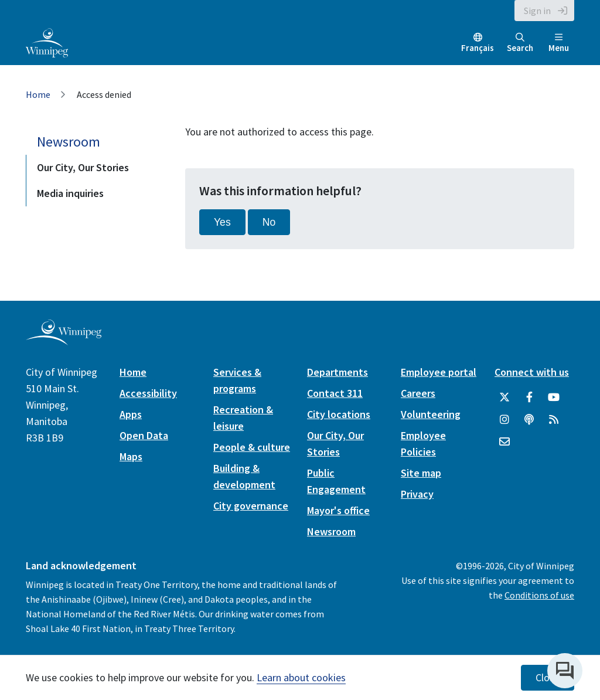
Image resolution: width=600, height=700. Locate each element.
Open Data (144, 435)
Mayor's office (338, 510)
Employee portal (439, 372)
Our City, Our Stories (83, 167)
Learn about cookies (301, 677)
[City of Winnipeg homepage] (64, 340)
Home (38, 94)
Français (478, 48)
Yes (222, 222)
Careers (418, 393)
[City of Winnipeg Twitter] (504, 397)
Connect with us (532, 372)
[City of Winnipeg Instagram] (504, 420)
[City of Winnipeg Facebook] (529, 397)
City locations (339, 414)
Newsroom (69, 142)
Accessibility (148, 393)
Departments (337, 372)
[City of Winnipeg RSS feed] (554, 420)
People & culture (252, 447)
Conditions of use (539, 595)
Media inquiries (70, 193)
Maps (131, 456)
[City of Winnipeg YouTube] (554, 397)
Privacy (417, 494)
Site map (421, 473)
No (269, 222)
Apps (131, 414)
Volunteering (431, 414)
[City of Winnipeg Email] (504, 442)
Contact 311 (335, 393)
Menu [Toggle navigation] (559, 43)
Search (520, 43)
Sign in (537, 11)
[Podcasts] (529, 420)
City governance (251, 506)
